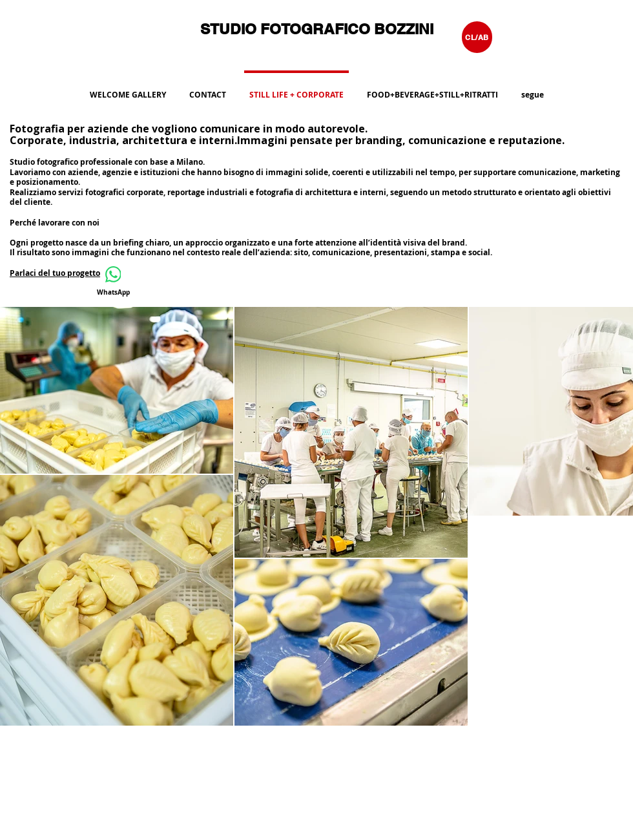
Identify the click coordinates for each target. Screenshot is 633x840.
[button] (432, 89)
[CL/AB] (477, 37)
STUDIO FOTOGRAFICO (287, 29)
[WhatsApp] (113, 281)
